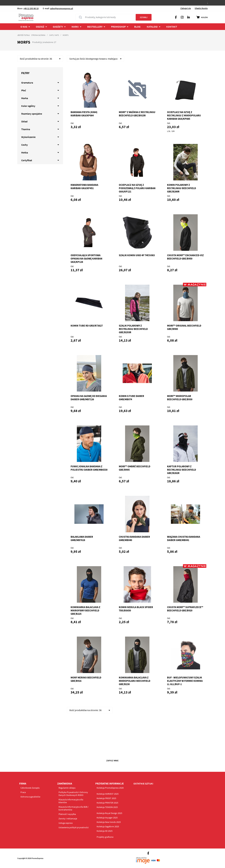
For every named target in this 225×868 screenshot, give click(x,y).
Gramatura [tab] (27, 83)
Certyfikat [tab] (27, 160)
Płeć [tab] (24, 90)
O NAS (24, 27)
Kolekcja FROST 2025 (106, 798)
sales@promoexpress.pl (61, 8)
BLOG (137, 27)
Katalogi (152, 27)
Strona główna (38, 35)
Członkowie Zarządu (30, 788)
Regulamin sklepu (67, 788)
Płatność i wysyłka (67, 814)
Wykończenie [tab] (28, 137)
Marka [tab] (25, 98)
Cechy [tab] (25, 145)
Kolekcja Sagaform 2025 (108, 826)
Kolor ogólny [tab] (28, 106)
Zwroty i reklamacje (68, 819)
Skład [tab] (24, 121)
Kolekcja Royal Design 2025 (109, 813)
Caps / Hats (54, 35)
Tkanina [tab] (26, 129)
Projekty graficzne (105, 837)
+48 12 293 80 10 (31, 8)
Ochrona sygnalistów (30, 797)
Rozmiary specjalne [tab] (32, 114)
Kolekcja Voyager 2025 (107, 818)
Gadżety (58, 27)
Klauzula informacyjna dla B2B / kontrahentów (74, 808)
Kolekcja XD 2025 (105, 831)
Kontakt (172, 27)
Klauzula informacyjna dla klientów (71, 801)
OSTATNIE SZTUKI (143, 784)
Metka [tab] (25, 152)
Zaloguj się (186, 8)
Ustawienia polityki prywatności (74, 827)
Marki (75, 27)
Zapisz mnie (112, 761)
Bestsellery (95, 27)
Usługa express (66, 823)
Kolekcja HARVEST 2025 (108, 794)
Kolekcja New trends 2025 (109, 822)
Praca (23, 792)
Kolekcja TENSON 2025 (107, 807)
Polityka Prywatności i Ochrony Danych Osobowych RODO (73, 794)
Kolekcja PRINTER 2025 (107, 803)
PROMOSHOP (118, 27)
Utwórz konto (201, 8)
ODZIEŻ (40, 27)
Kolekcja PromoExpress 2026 (110, 788)
